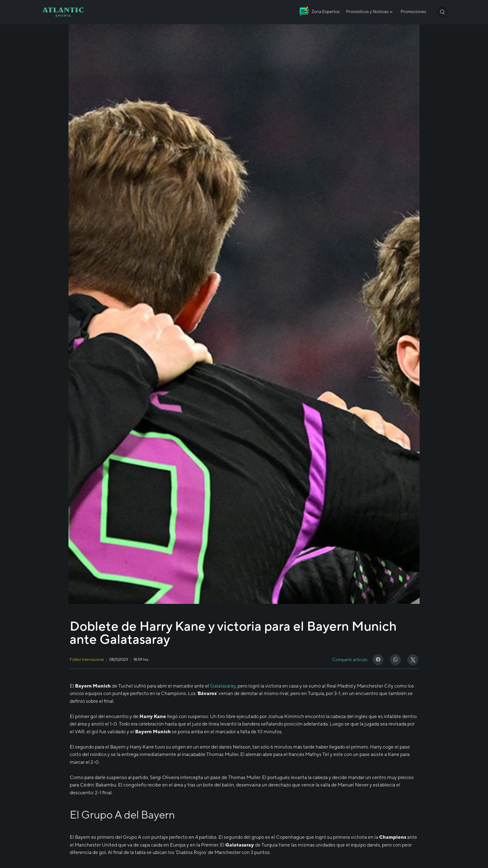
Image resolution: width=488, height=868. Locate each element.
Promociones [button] (413, 12)
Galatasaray (223, 686)
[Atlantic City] (319, 12)
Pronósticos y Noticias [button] (370, 12)
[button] (442, 12)
